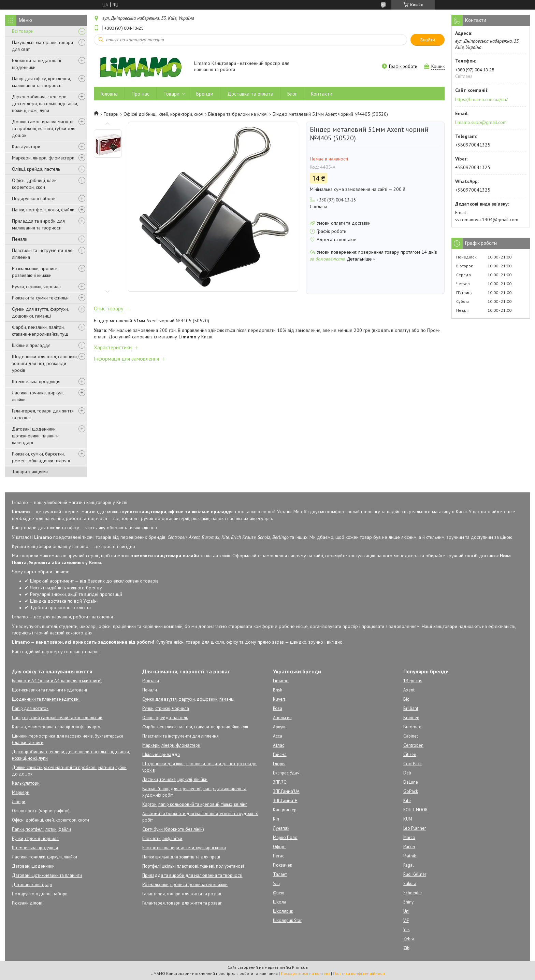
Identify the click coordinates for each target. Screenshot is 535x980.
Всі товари (23, 31)
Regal (409, 865)
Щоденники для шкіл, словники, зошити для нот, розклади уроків (45, 363)
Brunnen (411, 718)
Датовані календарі (32, 885)
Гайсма (280, 754)
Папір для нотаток (30, 708)
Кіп (276, 819)
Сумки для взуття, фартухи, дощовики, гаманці (40, 312)
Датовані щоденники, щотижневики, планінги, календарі (36, 436)
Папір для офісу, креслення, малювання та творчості (41, 82)
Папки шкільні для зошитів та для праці (181, 857)
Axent (409, 690)
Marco (409, 837)
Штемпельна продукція (36, 381)
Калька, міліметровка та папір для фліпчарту (56, 727)
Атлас (279, 745)
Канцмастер (285, 810)
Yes (407, 930)
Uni (406, 911)
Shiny (408, 902)
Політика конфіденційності (359, 973)
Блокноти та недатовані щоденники (37, 64)
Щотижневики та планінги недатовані (49, 690)
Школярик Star (287, 920)
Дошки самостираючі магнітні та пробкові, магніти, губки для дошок (44, 128)
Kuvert (279, 699)
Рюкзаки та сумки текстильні (41, 298)
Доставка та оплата (250, 94)
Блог (292, 94)
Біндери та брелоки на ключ (238, 114)
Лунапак (281, 828)
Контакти (322, 94)
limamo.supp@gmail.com (481, 122)
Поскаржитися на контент (305, 973)
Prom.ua (300, 967)
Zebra (409, 939)
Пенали (20, 239)
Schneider (413, 893)
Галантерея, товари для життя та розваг (43, 414)
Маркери (21, 792)
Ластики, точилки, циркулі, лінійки (45, 857)
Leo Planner (415, 828)
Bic (406, 699)
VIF (406, 920)
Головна (109, 94)
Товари (171, 94)
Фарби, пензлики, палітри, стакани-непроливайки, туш (40, 331)
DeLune (411, 782)
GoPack (411, 791)
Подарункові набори (34, 198)
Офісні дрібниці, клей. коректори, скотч (50, 820)
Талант (280, 874)
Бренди (205, 94)
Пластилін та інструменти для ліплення (42, 254)
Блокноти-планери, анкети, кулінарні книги (184, 848)
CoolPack (413, 764)
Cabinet (411, 736)
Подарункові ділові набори (40, 894)
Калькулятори (26, 146)
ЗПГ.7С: (280, 782)
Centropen (413, 745)
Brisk (278, 690)
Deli (407, 773)
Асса (278, 736)
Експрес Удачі (287, 773)
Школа (280, 902)
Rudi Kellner (415, 874)
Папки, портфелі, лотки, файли (43, 210)
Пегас (279, 856)
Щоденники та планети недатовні (46, 699)
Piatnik (410, 856)
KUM (408, 819)
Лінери (19, 802)
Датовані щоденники (33, 866)
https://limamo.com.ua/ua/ (481, 99)
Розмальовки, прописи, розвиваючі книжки (35, 272)
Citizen (410, 754)
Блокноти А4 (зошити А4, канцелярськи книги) (57, 681)
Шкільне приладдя (31, 345)
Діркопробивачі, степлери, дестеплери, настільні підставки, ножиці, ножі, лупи (45, 103)
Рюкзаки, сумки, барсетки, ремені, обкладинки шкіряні (41, 457)
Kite (407, 801)
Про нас (141, 94)
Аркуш (279, 727)
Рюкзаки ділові (27, 903)
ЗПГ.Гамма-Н (285, 801)
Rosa (278, 708)
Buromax (412, 727)
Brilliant (411, 708)
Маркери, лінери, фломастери (43, 158)
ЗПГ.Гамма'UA (286, 791)
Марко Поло (285, 837)
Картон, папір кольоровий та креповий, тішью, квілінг (195, 804)
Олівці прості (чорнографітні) (41, 811)
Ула (276, 884)
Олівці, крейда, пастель (36, 169)
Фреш (279, 893)
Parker (409, 847)
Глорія (279, 764)
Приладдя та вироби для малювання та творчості (38, 224)
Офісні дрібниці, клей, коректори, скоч (35, 184)
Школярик (283, 911)
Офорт (279, 847)
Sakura (410, 884)
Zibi (407, 948)
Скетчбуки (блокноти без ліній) (173, 829)
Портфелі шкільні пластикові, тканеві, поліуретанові (193, 866)
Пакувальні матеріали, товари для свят (42, 46)
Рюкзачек (283, 865)
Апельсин (282, 718)
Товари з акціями (30, 472)
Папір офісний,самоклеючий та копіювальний (57, 718)
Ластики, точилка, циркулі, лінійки (38, 396)
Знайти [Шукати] (428, 40)
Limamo (281, 681)
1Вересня (413, 681)
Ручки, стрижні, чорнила (36, 286)
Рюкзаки (151, 681)
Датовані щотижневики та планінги (47, 875)
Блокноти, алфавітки (162, 838)
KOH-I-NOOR (415, 810)
